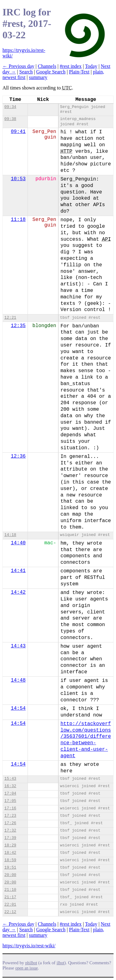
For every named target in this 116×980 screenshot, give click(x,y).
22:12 (10, 912)
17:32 (10, 831)
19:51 (10, 868)
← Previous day (18, 66)
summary (38, 77)
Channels (47, 66)
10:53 (18, 179)
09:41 (18, 132)
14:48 (18, 680)
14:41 (18, 571)
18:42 (10, 853)
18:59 (10, 860)
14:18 (10, 535)
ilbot (60, 963)
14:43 (18, 646)
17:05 (10, 801)
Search (26, 72)
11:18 (18, 220)
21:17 (10, 897)
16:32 (10, 786)
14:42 (18, 592)
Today (91, 66)
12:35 (18, 326)
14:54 (18, 708)
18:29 (10, 845)
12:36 (18, 456)
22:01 (10, 905)
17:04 (10, 793)
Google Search (51, 72)
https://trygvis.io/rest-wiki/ (29, 946)
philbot (31, 963)
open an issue (26, 968)
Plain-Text (79, 72)
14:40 (18, 543)
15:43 (10, 779)
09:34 (10, 107)
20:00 (10, 875)
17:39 (10, 838)
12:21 (10, 318)
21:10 (10, 890)
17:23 (10, 816)
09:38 (10, 119)
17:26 (10, 823)
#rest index (71, 66)
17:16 (10, 808)
